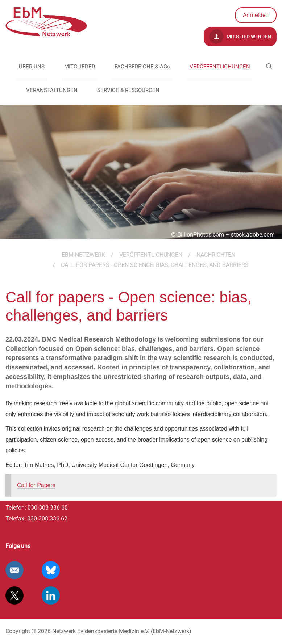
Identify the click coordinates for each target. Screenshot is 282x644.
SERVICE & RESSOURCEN (128, 90)
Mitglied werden (240, 37)
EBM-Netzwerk (83, 255)
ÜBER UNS (32, 67)
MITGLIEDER (80, 67)
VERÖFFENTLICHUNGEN (220, 67)
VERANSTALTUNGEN (52, 90)
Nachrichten (216, 255)
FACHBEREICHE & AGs (142, 67)
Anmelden (256, 15)
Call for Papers (36, 485)
